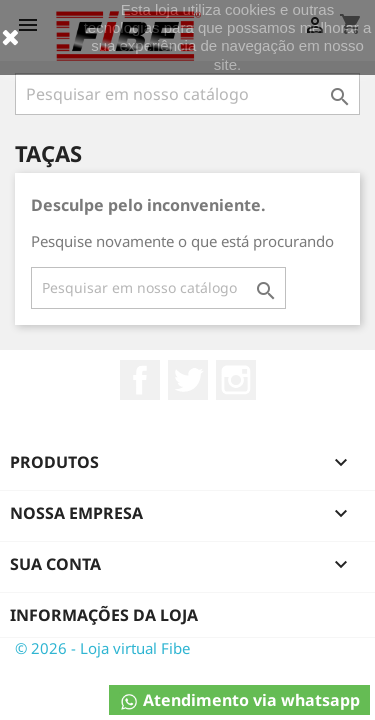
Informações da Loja (104, 615)
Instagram (236, 380)
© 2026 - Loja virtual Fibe (102, 648)
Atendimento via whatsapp (239, 700)
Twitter (188, 380)
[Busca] (187, 94)
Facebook (140, 380)
